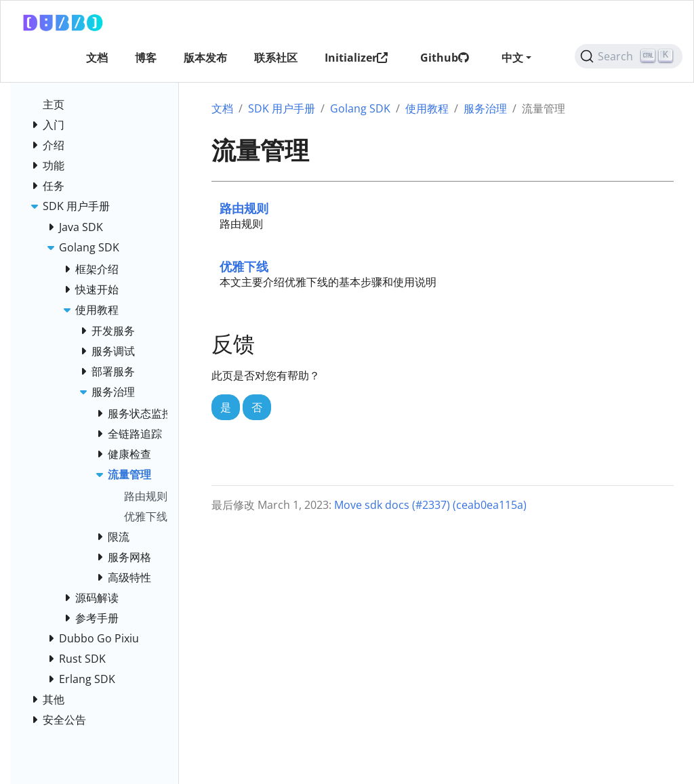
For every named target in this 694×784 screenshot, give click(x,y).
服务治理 (485, 108)
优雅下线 (244, 266)
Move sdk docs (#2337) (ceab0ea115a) (430, 505)
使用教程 (427, 108)
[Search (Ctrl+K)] (629, 56)
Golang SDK (360, 108)
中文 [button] (512, 58)
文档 (222, 108)
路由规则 (244, 208)
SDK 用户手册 (282, 108)
